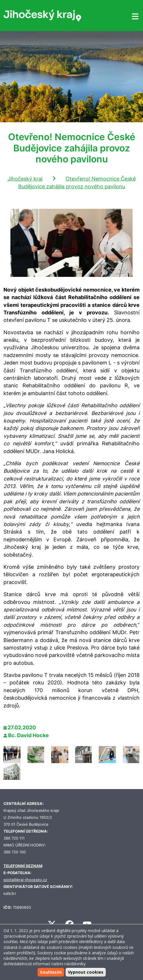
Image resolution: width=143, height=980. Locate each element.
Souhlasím (51, 972)
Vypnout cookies (86, 972)
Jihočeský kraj (25, 179)
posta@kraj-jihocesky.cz (25, 880)
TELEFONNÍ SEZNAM (23, 866)
